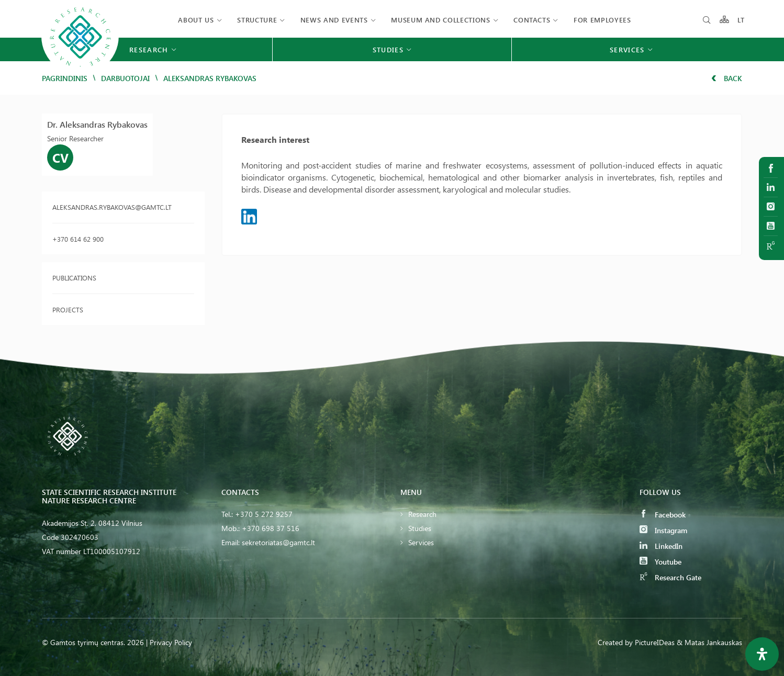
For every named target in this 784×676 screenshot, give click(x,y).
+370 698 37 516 (271, 528)
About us (196, 20)
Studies (420, 528)
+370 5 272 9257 (264, 514)
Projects (68, 309)
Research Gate (670, 577)
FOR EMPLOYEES (602, 20)
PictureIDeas (655, 642)
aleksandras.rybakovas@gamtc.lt (112, 207)
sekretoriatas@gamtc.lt (278, 542)
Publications (74, 278)
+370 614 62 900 (78, 239)
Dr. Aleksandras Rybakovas (97, 124)
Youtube (660, 562)
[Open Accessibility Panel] (762, 654)
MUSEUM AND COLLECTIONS (440, 20)
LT (741, 20)
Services (421, 542)
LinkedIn (661, 546)
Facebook (663, 515)
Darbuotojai (125, 78)
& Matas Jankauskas (709, 642)
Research (422, 514)
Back (727, 78)
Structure (257, 20)
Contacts (532, 20)
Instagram (663, 530)
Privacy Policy (171, 642)
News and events (334, 20)
